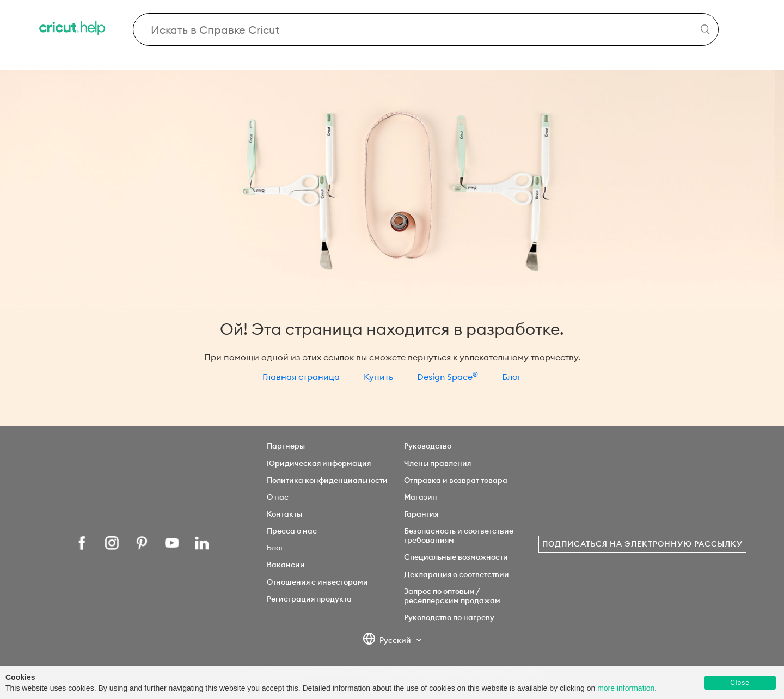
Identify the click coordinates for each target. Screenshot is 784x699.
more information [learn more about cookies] (626, 688)
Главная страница (301, 377)
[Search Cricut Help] (426, 29)
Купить (378, 377)
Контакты (284, 514)
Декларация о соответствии (457, 574)
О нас (278, 497)
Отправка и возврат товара (456, 480)
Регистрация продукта (309, 599)
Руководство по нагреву (449, 617)
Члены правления (437, 463)
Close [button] (740, 683)
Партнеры (286, 446)
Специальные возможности (456, 557)
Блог (512, 377)
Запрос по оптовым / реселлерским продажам (452, 596)
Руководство (428, 446)
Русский (388, 641)
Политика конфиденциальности (327, 480)
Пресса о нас (292, 531)
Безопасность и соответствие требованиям (459, 535)
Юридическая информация (319, 463)
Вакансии (286, 565)
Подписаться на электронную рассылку (642, 544)
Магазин (421, 497)
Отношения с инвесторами (317, 582)
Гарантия (421, 514)
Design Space (448, 377)
